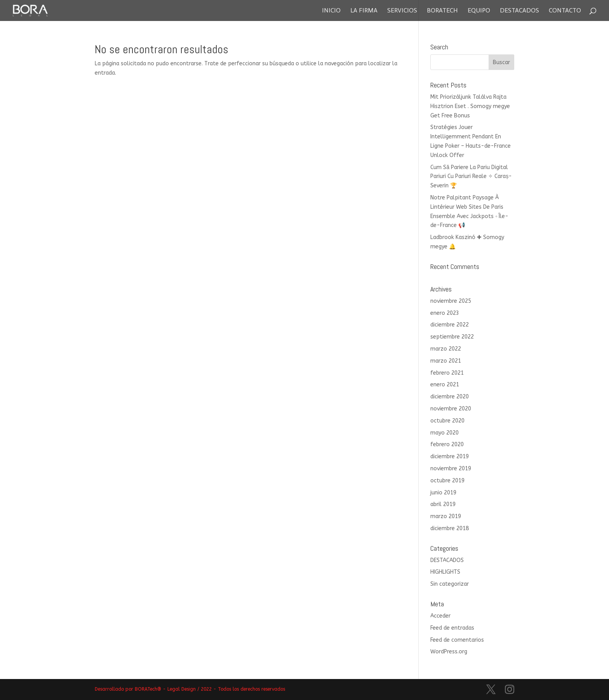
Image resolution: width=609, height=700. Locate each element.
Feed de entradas (452, 628)
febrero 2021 (447, 373)
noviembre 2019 (451, 469)
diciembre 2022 (450, 325)
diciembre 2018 (450, 528)
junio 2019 (443, 493)
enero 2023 (445, 313)
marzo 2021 (446, 361)
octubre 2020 (447, 421)
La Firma (364, 11)
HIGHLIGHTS (445, 572)
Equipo (479, 11)
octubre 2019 (447, 481)
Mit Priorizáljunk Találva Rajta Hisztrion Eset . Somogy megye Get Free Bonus (470, 106)
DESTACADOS (447, 560)
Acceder (440, 616)
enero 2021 (445, 385)
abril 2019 (443, 504)
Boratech (442, 11)
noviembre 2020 (451, 409)
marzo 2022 (446, 349)
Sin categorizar (450, 584)
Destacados (519, 11)
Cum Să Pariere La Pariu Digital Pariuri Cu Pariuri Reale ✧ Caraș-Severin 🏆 (471, 177)
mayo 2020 (445, 433)
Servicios (402, 11)
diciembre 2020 (450, 397)
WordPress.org (449, 652)
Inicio (331, 11)
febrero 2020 (447, 444)
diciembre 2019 (450, 456)
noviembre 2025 (451, 301)
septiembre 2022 (452, 337)
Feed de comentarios (457, 640)
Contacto (565, 11)
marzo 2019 (446, 516)
